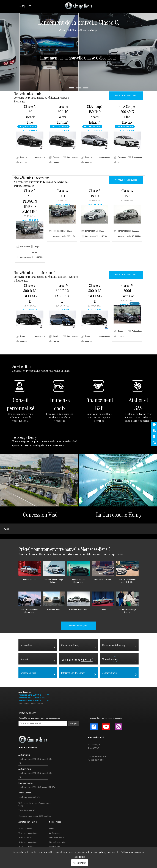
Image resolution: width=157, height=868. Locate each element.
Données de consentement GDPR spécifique (35, 803)
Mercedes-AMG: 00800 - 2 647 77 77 (34, 685)
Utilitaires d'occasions (27, 829)
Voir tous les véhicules (125, 95)
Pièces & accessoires (58, 829)
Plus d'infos (79, 857)
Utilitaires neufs (25, 825)
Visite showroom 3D (27, 797)
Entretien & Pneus (57, 825)
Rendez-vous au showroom (30, 838)
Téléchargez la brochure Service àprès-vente (35, 791)
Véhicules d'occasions (27, 820)
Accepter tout (80, 863)
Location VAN (55, 834)
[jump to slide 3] (86, 88)
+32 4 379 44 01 (96, 747)
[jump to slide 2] (79, 88)
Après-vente (54, 820)
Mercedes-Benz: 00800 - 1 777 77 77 (34, 682)
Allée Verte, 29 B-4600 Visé (94, 733)
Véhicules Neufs (25, 816)
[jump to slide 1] (71, 88)
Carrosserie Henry (57, 838)
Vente (52, 816)
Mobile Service (55, 843)
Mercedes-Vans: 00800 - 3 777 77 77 (34, 687)
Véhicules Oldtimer (26, 834)
